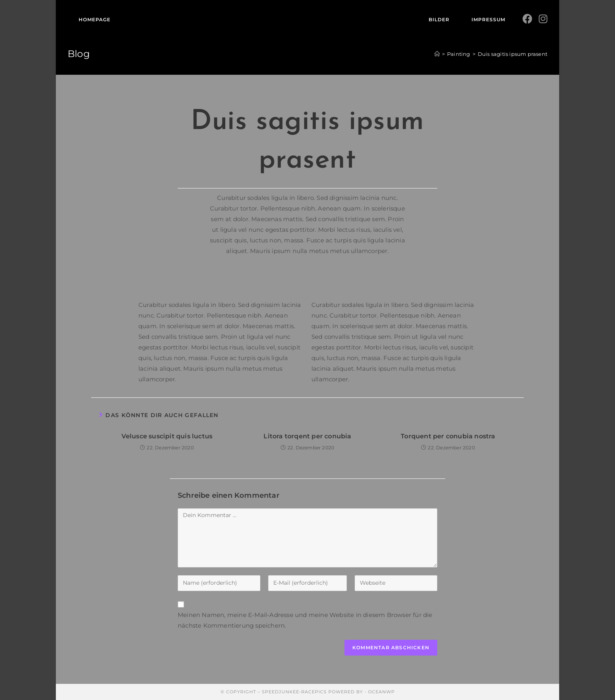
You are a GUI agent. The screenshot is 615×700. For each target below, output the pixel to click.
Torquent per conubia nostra (448, 436)
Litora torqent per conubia (307, 436)
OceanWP (381, 692)
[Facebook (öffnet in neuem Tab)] (528, 19)
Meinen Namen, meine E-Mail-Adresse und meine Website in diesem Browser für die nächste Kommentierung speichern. (305, 620)
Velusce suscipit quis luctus (167, 436)
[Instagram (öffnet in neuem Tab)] (543, 19)
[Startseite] (437, 54)
